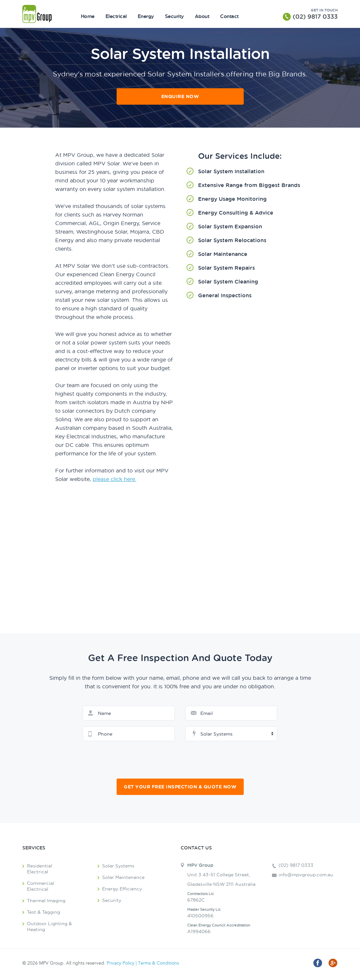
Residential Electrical (40, 869)
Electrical (116, 16)
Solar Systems (118, 866)
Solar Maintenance (123, 877)
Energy (146, 16)
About (202, 16)
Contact (229, 16)
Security (174, 16)
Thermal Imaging (46, 900)
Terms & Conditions (158, 963)
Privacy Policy (121, 963)
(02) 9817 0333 (315, 16)
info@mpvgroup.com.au (306, 875)
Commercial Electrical (41, 886)
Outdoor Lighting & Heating (49, 926)
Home (88, 16)
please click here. (114, 479)
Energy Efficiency (122, 889)
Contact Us (196, 848)
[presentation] (181, 760)
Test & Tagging (44, 912)
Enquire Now (180, 96)
